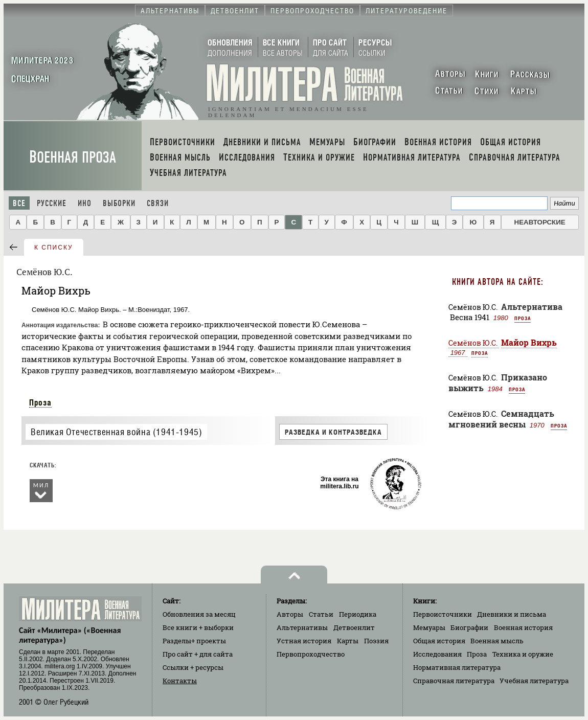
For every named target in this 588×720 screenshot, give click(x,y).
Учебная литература (534, 681)
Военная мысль (497, 641)
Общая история (439, 641)
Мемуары (429, 627)
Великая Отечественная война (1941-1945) (116, 432)
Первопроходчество (311, 654)
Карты (348, 641)
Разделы (194, 641)
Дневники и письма (512, 614)
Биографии (469, 627)
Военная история (523, 627)
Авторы (290, 614)
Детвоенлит (354, 627)
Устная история (304, 641)
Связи (158, 203)
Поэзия (376, 641)
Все (19, 203)
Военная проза (73, 157)
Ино (85, 203)
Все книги (198, 627)
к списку (54, 247)
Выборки (119, 203)
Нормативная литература (457, 667)
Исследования (437, 654)
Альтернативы (302, 627)
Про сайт (198, 654)
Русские (52, 203)
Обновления (199, 614)
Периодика (358, 614)
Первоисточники (443, 614)
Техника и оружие (523, 654)
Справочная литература (454, 681)
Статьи (321, 614)
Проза (40, 402)
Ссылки (193, 667)
